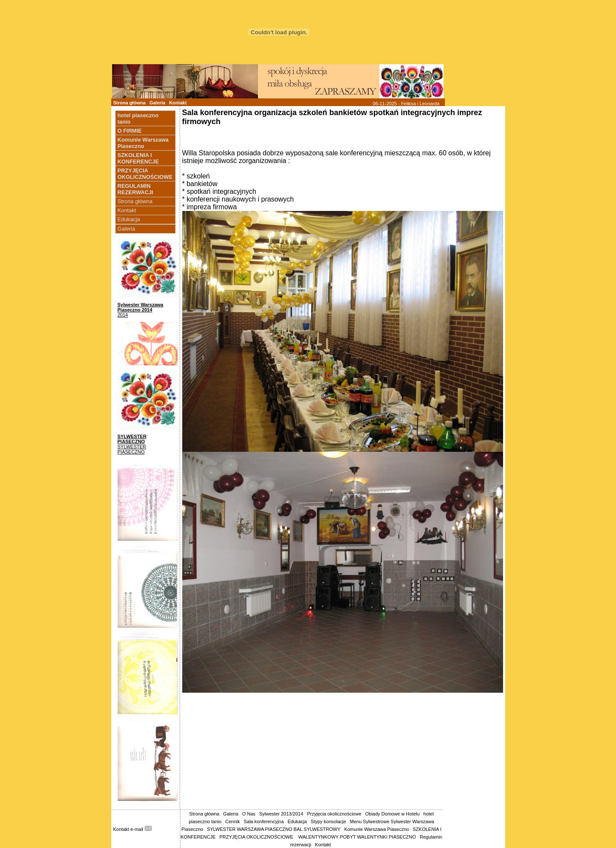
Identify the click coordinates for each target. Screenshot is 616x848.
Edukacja (129, 219)
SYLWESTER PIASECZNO (132, 439)
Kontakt (178, 103)
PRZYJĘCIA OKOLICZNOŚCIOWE (257, 837)
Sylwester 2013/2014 (281, 814)
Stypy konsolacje (328, 821)
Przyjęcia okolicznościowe (334, 814)
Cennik (233, 821)
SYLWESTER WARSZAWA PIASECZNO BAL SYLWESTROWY (274, 829)
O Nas (249, 814)
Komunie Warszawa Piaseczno (377, 829)
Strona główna (130, 103)
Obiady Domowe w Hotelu (392, 814)
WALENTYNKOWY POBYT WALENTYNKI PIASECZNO (357, 837)
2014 (123, 315)
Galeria (157, 103)
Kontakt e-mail (133, 829)
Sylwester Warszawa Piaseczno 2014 (141, 307)
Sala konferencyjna (264, 821)
